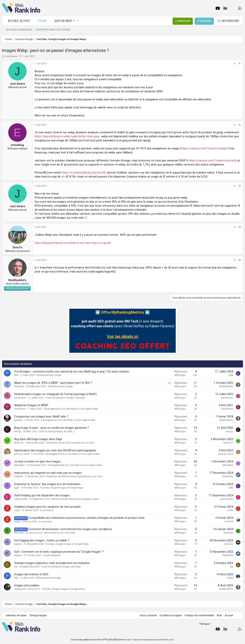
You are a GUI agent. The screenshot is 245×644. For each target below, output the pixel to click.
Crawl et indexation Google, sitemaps (65, 398)
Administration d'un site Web (60, 533)
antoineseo (20, 398)
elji (16, 567)
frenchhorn (20, 409)
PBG (16, 375)
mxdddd (18, 476)
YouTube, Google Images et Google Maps (62, 488)
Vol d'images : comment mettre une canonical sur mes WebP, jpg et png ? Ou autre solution (72, 372)
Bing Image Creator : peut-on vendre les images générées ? (51, 428)
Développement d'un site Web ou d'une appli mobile (71, 409)
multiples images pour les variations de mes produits (47, 507)
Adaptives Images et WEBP (31, 405)
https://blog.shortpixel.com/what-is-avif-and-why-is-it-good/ (73, 243)
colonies (229, 544)
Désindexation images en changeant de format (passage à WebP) (55, 394)
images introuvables (27, 585)
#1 (240, 64)
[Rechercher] (228, 21)
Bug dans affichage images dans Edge (38, 439)
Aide (219, 615)
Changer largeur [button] (38, 615)
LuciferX (229, 521)
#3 (240, 186)
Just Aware (11, 56)
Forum (42, 21)
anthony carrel (22, 454)
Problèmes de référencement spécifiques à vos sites (74, 476)
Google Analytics (52, 555)
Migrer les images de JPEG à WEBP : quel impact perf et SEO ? (53, 383)
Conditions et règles (171, 615)
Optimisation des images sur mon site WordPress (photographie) (55, 450)
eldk (231, 375)
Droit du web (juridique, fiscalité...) (57, 431)
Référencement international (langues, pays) (75, 499)
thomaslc (19, 386)
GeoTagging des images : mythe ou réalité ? (42, 540)
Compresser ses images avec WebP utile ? (41, 417)
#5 (240, 260)
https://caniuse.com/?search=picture (212, 160)
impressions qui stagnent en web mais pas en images (48, 473)
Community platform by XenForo (101, 640)
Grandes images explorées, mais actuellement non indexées (52, 563)
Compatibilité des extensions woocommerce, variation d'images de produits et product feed (86, 518)
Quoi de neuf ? (64, 21)
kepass (18, 544)
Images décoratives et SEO (31, 574)
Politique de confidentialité (199, 615)
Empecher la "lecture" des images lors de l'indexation (47, 484)
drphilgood (20, 589)
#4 (240, 227)
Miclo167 (19, 443)
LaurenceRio (21, 499)
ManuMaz (19, 465)
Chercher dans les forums (53, 30)
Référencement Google (49, 375)
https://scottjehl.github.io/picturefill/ (84, 173)
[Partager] (234, 64)
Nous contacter (148, 615)
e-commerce (47, 510)
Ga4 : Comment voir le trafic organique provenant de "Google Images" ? (59, 552)
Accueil (229, 615)
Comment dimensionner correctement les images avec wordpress (70, 529)
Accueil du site (19, 21)
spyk (17, 488)
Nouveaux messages (19, 30)
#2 (240, 125)
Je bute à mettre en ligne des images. (38, 462)
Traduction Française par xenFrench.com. (153, 640)
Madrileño (228, 476)
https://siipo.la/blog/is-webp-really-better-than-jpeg (67, 136)
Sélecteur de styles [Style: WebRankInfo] (16, 615)
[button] (78, 21)
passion (18, 420)
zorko (17, 510)
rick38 (230, 578)
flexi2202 (19, 533)
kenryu (18, 431)
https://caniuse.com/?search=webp (203, 148)
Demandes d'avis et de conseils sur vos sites (70, 443)
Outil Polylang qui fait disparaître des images (42, 495)
